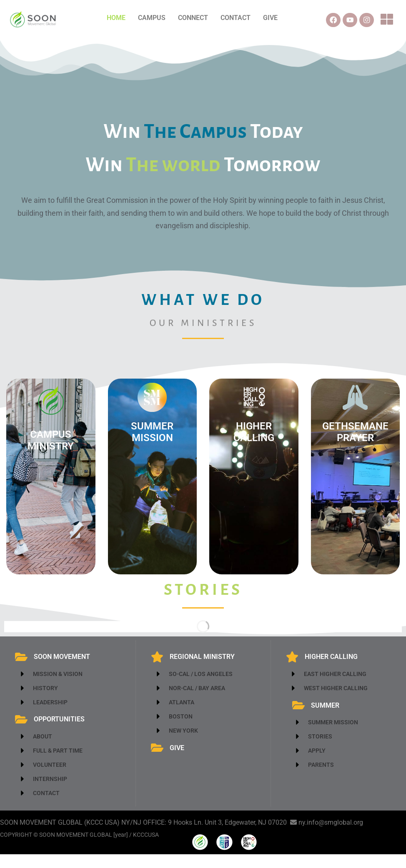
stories (203, 596)
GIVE (270, 18)
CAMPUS (152, 18)
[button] (390, 23)
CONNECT (193, 18)
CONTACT (236, 18)
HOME (116, 18)
